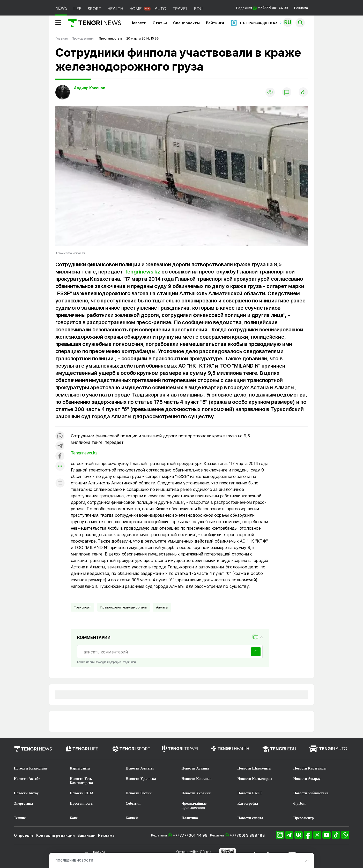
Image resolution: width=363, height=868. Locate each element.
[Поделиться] (303, 92)
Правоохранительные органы (124, 607)
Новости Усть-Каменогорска (82, 781)
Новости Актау (26, 793)
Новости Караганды (310, 768)
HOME (136, 9)
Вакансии (86, 835)
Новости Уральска (141, 779)
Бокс (74, 818)
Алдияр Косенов (90, 88)
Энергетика (24, 804)
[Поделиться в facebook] (60, 456)
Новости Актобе (27, 779)
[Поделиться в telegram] (60, 446)
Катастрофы (248, 804)
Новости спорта (250, 818)
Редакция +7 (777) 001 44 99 (262, 8)
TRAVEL (180, 9)
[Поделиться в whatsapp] (60, 436)
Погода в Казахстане (31, 768)
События (133, 804)
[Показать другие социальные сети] (60, 466)
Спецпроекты (186, 23)
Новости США (82, 793)
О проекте (24, 835)
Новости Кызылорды (255, 779)
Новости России (139, 793)
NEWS (61, 8)
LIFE (77, 9)
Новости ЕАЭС (250, 793)
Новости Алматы (140, 768)
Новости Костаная (197, 779)
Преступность (81, 804)
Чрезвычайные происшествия (194, 806)
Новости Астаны (195, 768)
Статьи (160, 23)
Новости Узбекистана (311, 793)
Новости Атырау (307, 779)
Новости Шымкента (254, 768)
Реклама (301, 8)
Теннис (20, 818)
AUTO (161, 9)
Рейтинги (215, 23)
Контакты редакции (55, 835)
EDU (198, 9)
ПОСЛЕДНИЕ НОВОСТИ (74, 860)
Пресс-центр (304, 818)
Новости (138, 23)
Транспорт (83, 607)
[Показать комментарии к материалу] (60, 484)
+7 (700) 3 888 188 (247, 835)
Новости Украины (197, 793)
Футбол (299, 804)
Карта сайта (80, 768)
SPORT (94, 9)
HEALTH (115, 9)
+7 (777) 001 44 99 (190, 835)
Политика (190, 818)
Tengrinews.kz (142, 272)
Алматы (162, 607)
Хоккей (132, 818)
